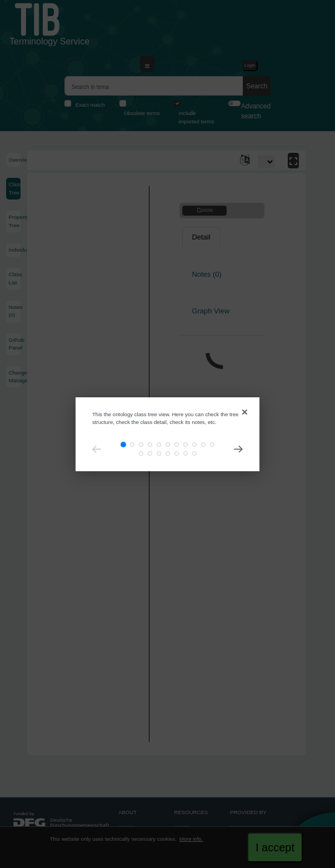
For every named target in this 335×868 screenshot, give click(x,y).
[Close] (244, 410)
